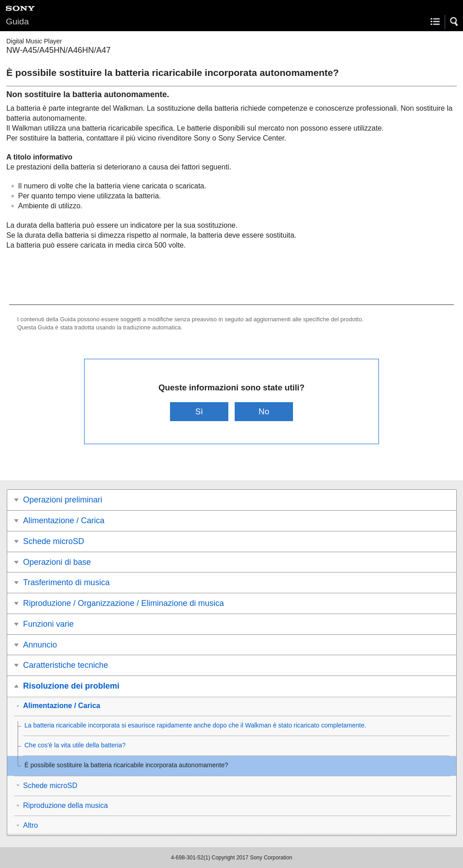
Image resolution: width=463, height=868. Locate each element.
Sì (199, 411)
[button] (454, 22)
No (264, 411)
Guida (17, 21)
